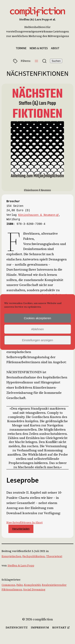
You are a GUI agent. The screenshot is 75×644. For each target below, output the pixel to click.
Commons (8, 585)
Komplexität (32, 585)
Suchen (56, 61)
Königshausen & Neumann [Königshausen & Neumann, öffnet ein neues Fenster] (38, 215)
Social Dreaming (34, 589)
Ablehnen (37, 329)
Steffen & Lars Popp (21, 565)
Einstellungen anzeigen (37, 340)
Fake (20, 585)
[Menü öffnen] (36, 61)
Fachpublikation (34, 556)
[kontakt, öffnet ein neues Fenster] (61, 627)
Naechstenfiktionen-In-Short (24, 522)
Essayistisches (11, 556)
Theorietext (54, 556)
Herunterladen (21, 529)
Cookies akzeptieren (38, 318)
